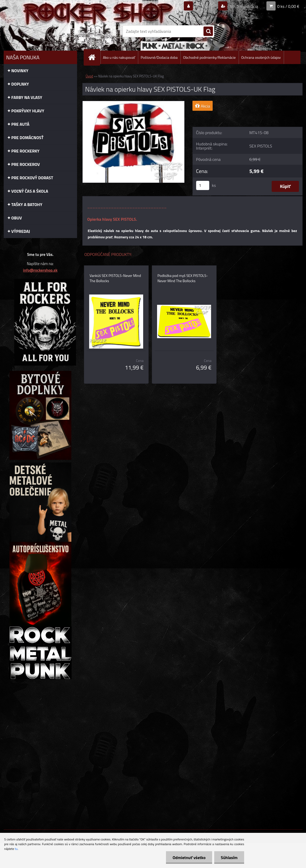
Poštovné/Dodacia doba (159, 57)
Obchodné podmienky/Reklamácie (209, 57)
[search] (208, 31)
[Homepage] (94, 57)
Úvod (89, 76)
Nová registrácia (243, 6)
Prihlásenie (205, 6)
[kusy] (203, 185)
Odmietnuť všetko (189, 858)
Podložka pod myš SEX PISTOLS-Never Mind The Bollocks (183, 278)
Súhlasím (229, 858)
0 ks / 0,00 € (288, 6)
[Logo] (40, 31)
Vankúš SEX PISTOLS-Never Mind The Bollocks (115, 278)
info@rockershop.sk (40, 270)
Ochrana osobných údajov (261, 57)
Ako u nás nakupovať (119, 57)
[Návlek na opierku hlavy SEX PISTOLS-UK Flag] (134, 103)
